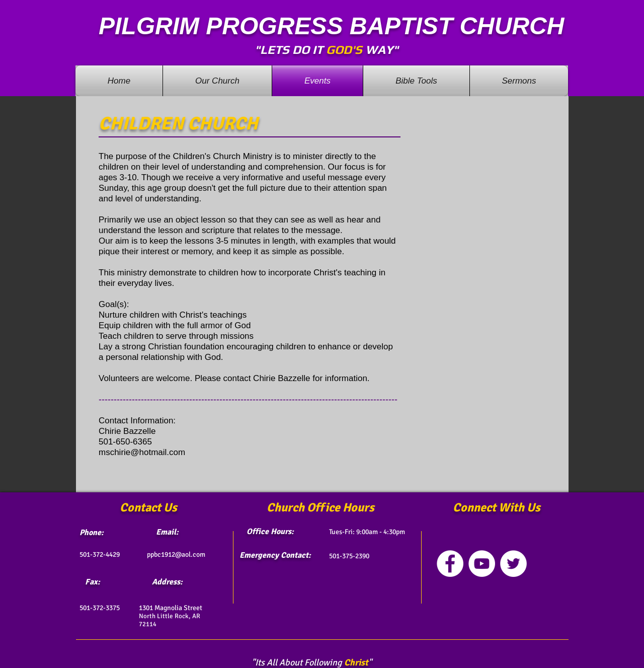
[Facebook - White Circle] (450, 564)
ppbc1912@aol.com (176, 554)
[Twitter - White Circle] (513, 564)
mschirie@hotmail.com (142, 452)
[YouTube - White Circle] (482, 564)
